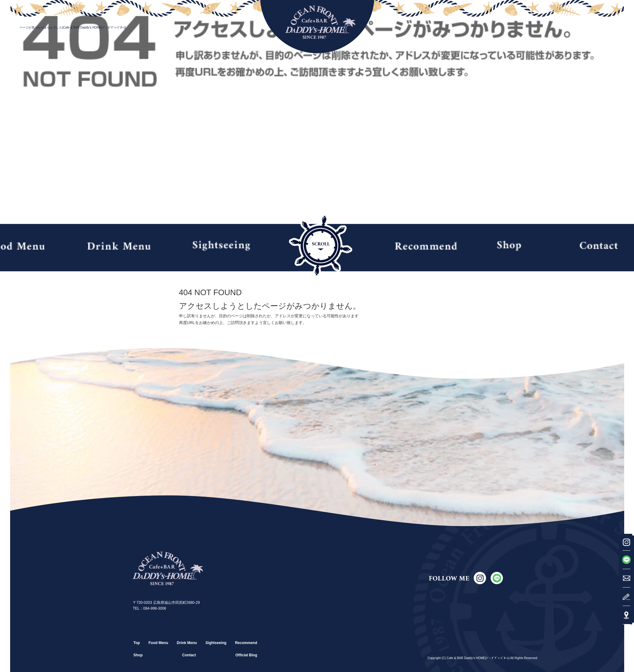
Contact (189, 655)
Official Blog (246, 655)
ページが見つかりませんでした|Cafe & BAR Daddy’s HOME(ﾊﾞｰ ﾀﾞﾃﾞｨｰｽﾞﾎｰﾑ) (73, 27)
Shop (512, 246)
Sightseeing (221, 246)
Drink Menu (119, 246)
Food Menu (158, 643)
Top (137, 643)
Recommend (426, 246)
